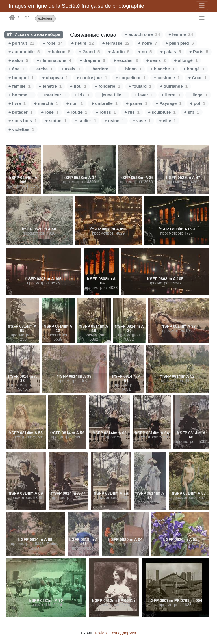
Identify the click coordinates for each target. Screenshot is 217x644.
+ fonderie (108, 86)
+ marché (46, 103)
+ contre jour (92, 78)
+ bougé (194, 69)
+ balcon (59, 52)
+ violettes (21, 129)
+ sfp (192, 112)
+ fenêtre (50, 86)
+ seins (156, 60)
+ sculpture (162, 112)
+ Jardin (119, 52)
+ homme (20, 95)
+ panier (137, 103)
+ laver (144, 95)
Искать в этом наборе (34, 34)
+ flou (78, 86)
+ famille (19, 86)
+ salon (18, 60)
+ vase (142, 121)
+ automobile (24, 52)
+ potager (20, 112)
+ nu (145, 52)
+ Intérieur (53, 95)
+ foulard (140, 86)
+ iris (82, 95)
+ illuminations (54, 60)
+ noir (75, 103)
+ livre (17, 103)
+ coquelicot (130, 78)
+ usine (114, 121)
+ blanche (162, 69)
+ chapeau (55, 78)
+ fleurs (82, 43)
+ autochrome (142, 34)
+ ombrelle (104, 103)
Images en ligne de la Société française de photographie (76, 6)
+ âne (16, 69)
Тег (25, 17)
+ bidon (132, 69)
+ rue (132, 112)
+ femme (181, 34)
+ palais (171, 52)
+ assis (71, 69)
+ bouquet (21, 78)
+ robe (53, 43)
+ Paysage (169, 103)
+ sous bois (23, 121)
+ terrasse (116, 43)
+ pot (198, 103)
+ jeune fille (112, 95)
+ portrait (21, 43)
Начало (12, 18)
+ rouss (106, 112)
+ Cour (197, 78)
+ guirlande (174, 86)
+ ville (167, 121)
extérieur (45, 19)
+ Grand (89, 52)
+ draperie (92, 60)
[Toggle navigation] (202, 6)
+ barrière (101, 69)
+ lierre (171, 95)
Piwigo (101, 633)
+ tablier (85, 121)
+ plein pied (180, 43)
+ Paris (199, 52)
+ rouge (77, 112)
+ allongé (186, 60)
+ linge (198, 95)
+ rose (50, 112)
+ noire (148, 43)
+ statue (56, 121)
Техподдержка (123, 633)
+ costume (167, 78)
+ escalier (126, 60)
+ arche (43, 69)
